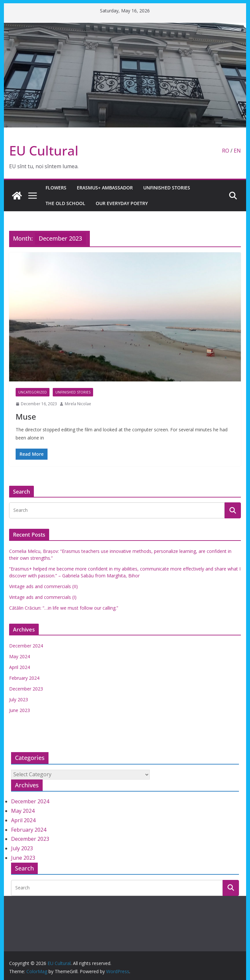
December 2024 (26, 646)
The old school (65, 203)
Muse (26, 416)
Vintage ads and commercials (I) (43, 597)
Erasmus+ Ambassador (105, 188)
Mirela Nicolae (78, 404)
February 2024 (24, 678)
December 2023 (26, 689)
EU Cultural (44, 150)
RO (226, 151)
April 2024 (20, 667)
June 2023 (20, 710)
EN (237, 151)
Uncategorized (33, 392)
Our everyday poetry (122, 203)
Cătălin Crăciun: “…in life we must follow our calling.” (64, 608)
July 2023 (19, 699)
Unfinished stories (167, 188)
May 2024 (20, 656)
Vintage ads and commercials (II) (43, 586)
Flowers (56, 188)
